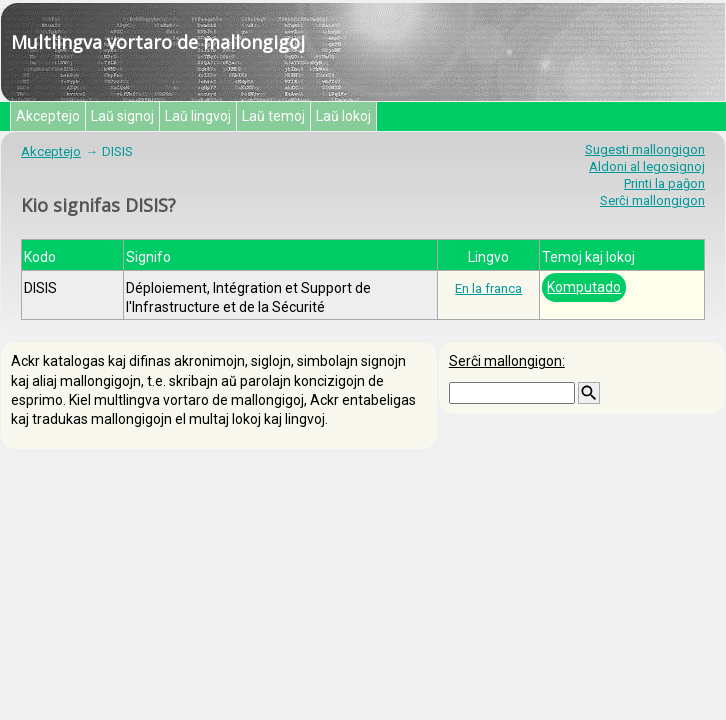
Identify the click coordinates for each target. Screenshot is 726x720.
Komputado (584, 287)
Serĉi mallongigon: (507, 361)
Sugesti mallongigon (645, 149)
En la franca (488, 288)
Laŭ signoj (122, 116)
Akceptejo (48, 116)
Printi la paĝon (664, 183)
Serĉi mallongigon (652, 200)
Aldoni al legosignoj (647, 166)
